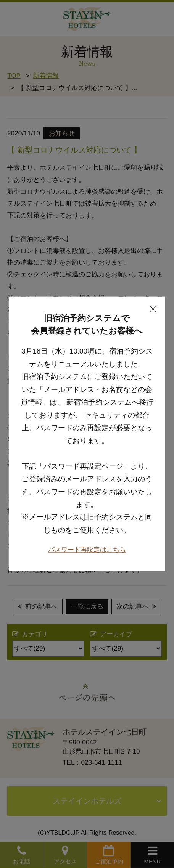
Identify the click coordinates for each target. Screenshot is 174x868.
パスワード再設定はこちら (87, 532)
